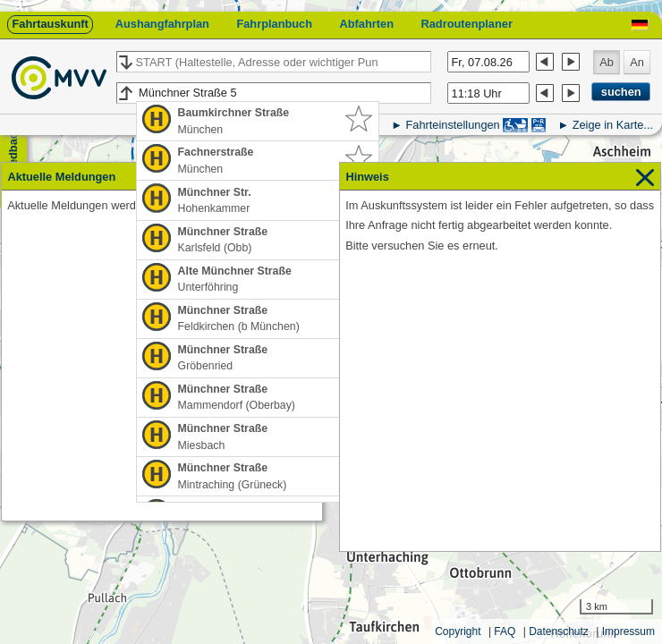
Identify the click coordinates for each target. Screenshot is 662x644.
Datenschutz (559, 631)
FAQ (505, 631)
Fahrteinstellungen (452, 125)
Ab (607, 62)
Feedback (13, 153)
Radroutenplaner (466, 24)
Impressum (628, 631)
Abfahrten (367, 24)
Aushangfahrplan (162, 24)
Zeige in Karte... (613, 125)
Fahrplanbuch (274, 24)
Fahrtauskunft (50, 24)
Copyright (458, 631)
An (637, 62)
